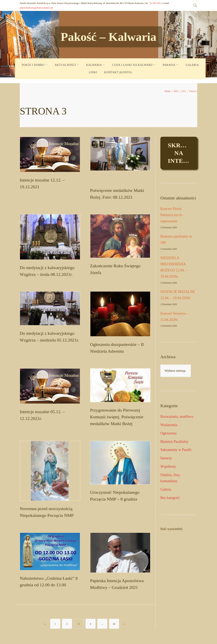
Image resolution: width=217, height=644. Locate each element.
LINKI (93, 72)
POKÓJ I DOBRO (33, 65)
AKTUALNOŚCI (65, 65)
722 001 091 (155, 3)
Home (167, 91)
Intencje (166, 458)
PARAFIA (169, 65)
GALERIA (192, 65)
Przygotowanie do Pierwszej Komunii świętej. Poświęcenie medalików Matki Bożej (117, 418)
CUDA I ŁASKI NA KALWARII (132, 65)
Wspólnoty (168, 466)
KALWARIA (94, 65)
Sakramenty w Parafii (176, 450)
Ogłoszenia (168, 433)
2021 (176, 91)
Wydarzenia (169, 425)
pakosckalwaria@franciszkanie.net (36, 8)
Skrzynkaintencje (183, 153)
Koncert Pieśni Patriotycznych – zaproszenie (172, 215)
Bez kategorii (170, 498)
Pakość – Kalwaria (108, 37)
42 (114, 625)
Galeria (166, 489)
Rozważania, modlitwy (177, 417)
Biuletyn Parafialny (174, 442)
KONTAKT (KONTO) (118, 72)
